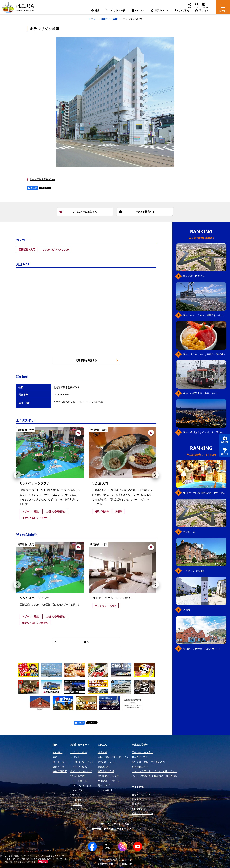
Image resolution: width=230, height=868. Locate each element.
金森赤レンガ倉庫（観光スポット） (202, 649)
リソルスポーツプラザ (34, 483)
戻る (72, 642)
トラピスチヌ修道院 (194, 571)
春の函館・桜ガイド (194, 276)
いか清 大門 (100, 483)
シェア (33, 188)
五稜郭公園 (189, 532)
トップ (92, 19)
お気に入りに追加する (78, 212)
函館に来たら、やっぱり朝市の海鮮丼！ (204, 354)
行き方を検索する (137, 212)
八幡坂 (187, 610)
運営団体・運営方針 (103, 829)
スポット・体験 (109, 19)
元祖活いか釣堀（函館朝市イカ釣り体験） (205, 493)
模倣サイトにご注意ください (115, 824)
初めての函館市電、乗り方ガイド (201, 393)
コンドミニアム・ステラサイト (113, 598)
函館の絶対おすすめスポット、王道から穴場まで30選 (205, 432)
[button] (17, 475)
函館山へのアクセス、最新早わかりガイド (205, 315)
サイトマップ (124, 829)
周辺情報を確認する (97, 360)
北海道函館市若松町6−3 (42, 179)
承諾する (43, 862)
